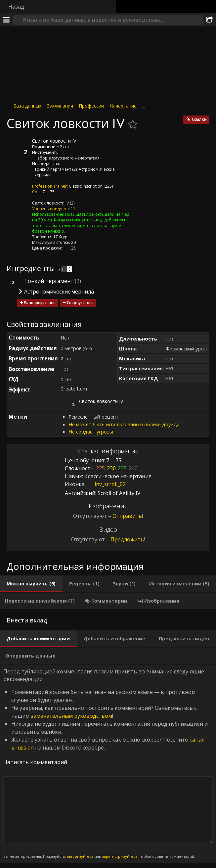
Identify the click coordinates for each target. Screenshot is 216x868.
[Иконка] (18, 146)
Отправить (127, 516)
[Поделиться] (209, 20)
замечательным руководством (71, 716)
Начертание (123, 106)
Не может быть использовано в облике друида (124, 424)
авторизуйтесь (80, 856)
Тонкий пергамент (53, 169)
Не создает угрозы (91, 432)
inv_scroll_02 (105, 484)
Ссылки (199, 119)
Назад (16, 7)
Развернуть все (40, 303)
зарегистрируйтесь (120, 856)
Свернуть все (80, 303)
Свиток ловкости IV (50, 203)
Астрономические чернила (59, 292)
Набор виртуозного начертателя (67, 158)
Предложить (127, 539)
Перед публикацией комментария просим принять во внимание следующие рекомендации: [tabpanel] (108, 764)
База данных (27, 106)
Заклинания (60, 106)
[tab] (31, 584)
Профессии (91, 106)
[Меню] (7, 20)
